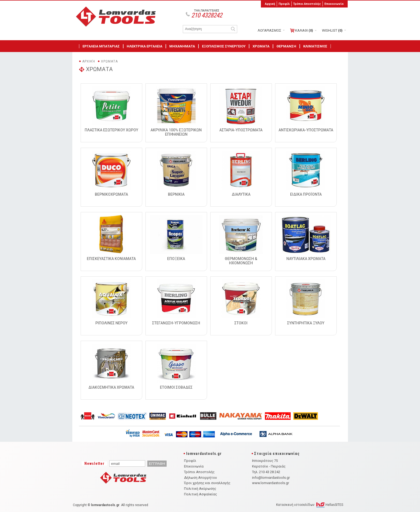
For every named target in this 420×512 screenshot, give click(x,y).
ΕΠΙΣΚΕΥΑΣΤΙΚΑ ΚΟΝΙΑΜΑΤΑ (111, 259)
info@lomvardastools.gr (271, 478)
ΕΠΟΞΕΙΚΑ (176, 259)
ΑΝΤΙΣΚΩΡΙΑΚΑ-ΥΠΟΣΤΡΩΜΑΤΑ (306, 130)
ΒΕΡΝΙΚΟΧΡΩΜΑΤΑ (111, 194)
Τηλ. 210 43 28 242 (266, 472)
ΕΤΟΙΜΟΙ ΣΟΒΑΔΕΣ (176, 387)
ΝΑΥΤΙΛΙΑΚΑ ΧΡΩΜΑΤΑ (306, 259)
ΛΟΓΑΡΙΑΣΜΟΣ (269, 30)
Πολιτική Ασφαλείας (200, 494)
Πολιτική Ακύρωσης (200, 489)
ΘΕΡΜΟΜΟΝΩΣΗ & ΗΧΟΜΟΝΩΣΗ (241, 261)
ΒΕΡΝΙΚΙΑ (176, 194)
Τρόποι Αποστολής (307, 4)
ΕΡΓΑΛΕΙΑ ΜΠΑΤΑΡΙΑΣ (101, 46)
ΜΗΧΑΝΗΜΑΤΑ (182, 46)
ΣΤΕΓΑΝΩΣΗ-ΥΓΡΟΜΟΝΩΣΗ (176, 323)
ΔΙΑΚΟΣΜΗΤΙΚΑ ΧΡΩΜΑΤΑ (111, 387)
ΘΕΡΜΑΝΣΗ (286, 46)
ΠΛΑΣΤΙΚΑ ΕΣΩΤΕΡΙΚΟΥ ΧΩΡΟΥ (111, 130)
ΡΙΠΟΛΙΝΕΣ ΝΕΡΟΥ (111, 323)
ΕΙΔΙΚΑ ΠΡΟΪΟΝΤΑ (306, 194)
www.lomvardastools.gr (271, 483)
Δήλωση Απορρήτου (200, 478)
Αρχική (270, 4)
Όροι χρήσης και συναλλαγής (207, 483)
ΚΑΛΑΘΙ (302, 31)
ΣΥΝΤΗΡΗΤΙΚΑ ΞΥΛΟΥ (306, 323)
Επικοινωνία (334, 4)
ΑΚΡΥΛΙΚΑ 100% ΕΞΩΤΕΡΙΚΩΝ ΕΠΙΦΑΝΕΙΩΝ (176, 132)
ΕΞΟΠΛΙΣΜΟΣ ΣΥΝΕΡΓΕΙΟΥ (224, 46)
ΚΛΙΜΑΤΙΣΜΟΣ (315, 46)
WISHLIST (332, 30)
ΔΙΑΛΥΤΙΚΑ (241, 194)
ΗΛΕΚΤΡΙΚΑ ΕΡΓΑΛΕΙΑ (145, 46)
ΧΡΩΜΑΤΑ (261, 46)
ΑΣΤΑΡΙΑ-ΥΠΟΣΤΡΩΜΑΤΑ (241, 130)
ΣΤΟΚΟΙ (241, 323)
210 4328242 (207, 15)
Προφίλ (284, 4)
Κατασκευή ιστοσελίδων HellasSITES (310, 505)
